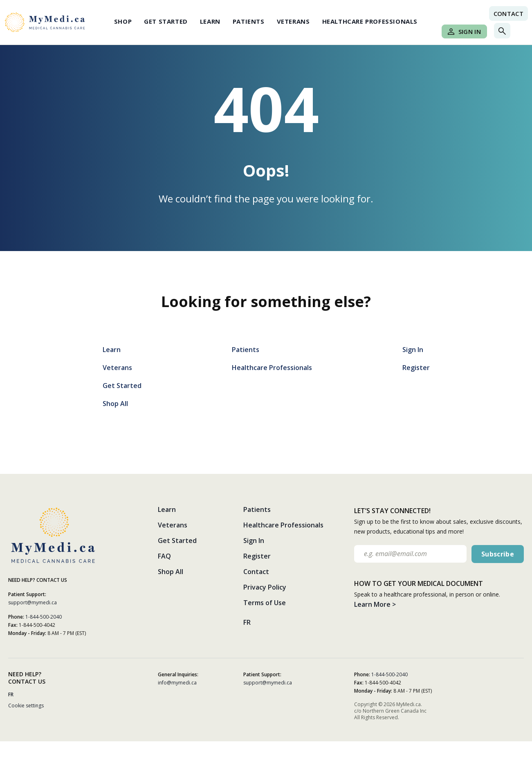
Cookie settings (26, 706)
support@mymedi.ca (33, 602)
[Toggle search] (502, 31)
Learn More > (375, 604)
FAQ (164, 556)
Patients (249, 21)
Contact (256, 572)
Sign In (464, 31)
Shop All (115, 404)
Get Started (166, 21)
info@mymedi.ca (177, 683)
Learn (210, 21)
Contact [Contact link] (508, 13)
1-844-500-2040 (44, 617)
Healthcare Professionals (370, 21)
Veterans (293, 21)
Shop (123, 21)
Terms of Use (265, 603)
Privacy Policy (265, 587)
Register (416, 368)
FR (247, 622)
